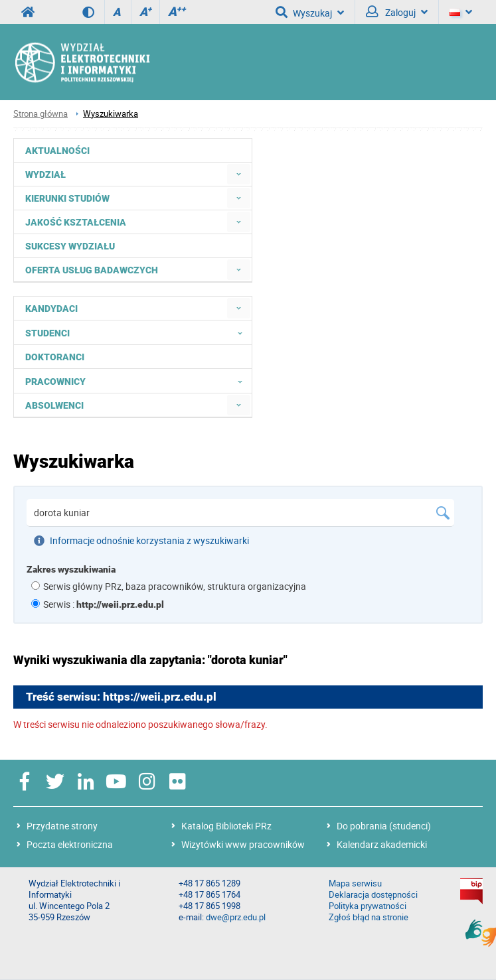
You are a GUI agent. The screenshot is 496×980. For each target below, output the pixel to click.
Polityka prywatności (368, 906)
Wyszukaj (310, 12)
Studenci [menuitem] (138, 332)
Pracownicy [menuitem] (138, 381)
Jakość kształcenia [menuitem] (76, 222)
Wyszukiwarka (111, 114)
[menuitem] (239, 174)
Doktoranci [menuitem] (55, 357)
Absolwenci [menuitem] (54, 405)
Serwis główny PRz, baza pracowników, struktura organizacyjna (175, 586)
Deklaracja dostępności (373, 895)
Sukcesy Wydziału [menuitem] (70, 246)
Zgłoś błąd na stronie (369, 917)
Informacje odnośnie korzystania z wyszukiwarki (141, 541)
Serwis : (104, 604)
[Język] (461, 12)
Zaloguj (397, 12)
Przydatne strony (62, 826)
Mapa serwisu (355, 883)
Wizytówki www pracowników (243, 844)
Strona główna (41, 114)
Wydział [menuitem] (45, 175)
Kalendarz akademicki (382, 844)
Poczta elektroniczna (70, 844)
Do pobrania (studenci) (384, 826)
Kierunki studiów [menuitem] (67, 198)
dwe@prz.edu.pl (236, 917)
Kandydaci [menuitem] (51, 309)
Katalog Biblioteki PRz (226, 826)
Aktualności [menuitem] (57, 151)
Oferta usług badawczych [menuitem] (92, 270)
